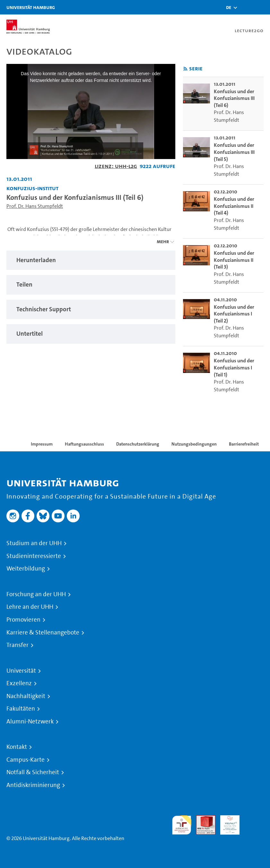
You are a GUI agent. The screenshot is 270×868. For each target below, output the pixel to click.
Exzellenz (19, 683)
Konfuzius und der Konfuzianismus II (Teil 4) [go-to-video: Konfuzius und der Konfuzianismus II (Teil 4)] (234, 206)
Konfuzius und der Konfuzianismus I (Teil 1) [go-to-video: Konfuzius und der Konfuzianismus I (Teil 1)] (234, 368)
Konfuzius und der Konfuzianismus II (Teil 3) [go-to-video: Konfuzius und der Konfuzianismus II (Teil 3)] (234, 260)
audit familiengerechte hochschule (182, 825)
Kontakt (17, 747)
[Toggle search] (246, 7)
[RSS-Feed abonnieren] (185, 69)
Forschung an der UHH (36, 594)
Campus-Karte (26, 760)
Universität (21, 671)
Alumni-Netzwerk (30, 722)
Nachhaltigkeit (26, 696)
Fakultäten (21, 709)
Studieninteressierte (34, 556)
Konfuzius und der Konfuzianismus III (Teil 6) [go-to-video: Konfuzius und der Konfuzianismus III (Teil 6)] (234, 98)
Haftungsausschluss (84, 444)
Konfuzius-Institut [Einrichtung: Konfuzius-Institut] (32, 188)
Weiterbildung (26, 569)
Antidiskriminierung (33, 785)
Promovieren (23, 620)
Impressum (42, 444)
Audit (202, 819)
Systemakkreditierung (254, 819)
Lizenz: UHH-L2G (116, 166)
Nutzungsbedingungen (194, 444)
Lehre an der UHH (30, 607)
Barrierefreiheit (244, 444)
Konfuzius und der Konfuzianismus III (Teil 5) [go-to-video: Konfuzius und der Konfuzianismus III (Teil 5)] (234, 152)
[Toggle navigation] (262, 7)
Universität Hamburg (31, 7)
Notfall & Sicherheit (33, 772)
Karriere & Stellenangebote (43, 633)
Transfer (17, 645)
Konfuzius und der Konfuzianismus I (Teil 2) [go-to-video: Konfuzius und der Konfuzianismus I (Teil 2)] (234, 314)
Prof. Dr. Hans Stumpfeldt (35, 206)
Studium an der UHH (34, 543)
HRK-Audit (226, 823)
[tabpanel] (91, 260)
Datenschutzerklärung (138, 444)
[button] (229, 7)
